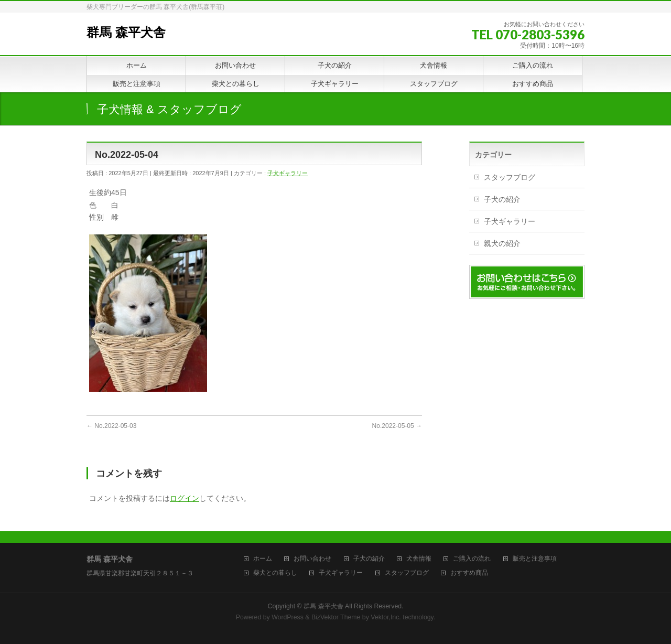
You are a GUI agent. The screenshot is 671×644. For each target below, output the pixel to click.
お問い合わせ (312, 559)
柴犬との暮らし (275, 573)
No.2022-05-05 (397, 426)
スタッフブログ (510, 177)
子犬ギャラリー (288, 173)
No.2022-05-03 (111, 426)
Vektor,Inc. (386, 617)
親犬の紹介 (502, 243)
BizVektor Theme (336, 617)
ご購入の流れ (472, 559)
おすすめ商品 (469, 573)
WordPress (288, 617)
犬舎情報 (419, 559)
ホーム (263, 559)
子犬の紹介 (502, 199)
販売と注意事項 (535, 559)
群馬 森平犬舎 (126, 32)
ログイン (185, 498)
